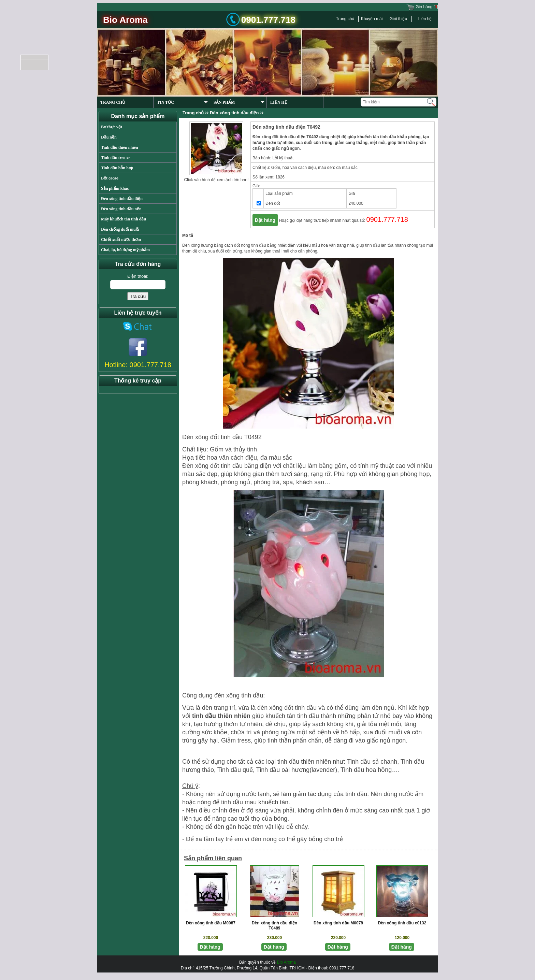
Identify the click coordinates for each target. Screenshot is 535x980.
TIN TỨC (182, 102)
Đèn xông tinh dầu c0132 (402, 923)
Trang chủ (345, 19)
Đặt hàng (265, 220)
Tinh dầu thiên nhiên (120, 147)
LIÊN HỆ (279, 102)
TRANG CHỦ (113, 102)
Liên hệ (425, 19)
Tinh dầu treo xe (116, 158)
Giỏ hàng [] (422, 7)
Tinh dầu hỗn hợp (117, 168)
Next (420, 80)
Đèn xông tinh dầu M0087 (211, 923)
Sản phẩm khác (115, 188)
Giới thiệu (398, 19)
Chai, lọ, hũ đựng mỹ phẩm (125, 250)
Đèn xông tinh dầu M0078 (338, 923)
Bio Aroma (286, 962)
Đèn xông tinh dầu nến (121, 209)
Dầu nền (109, 137)
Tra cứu (138, 296)
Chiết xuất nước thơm (121, 240)
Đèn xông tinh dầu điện (122, 199)
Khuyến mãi (372, 19)
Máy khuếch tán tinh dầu (124, 219)
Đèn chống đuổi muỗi (120, 229)
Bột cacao (110, 178)
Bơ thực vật (112, 127)
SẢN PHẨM (239, 102)
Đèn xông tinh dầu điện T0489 (274, 926)
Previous (407, 80)
